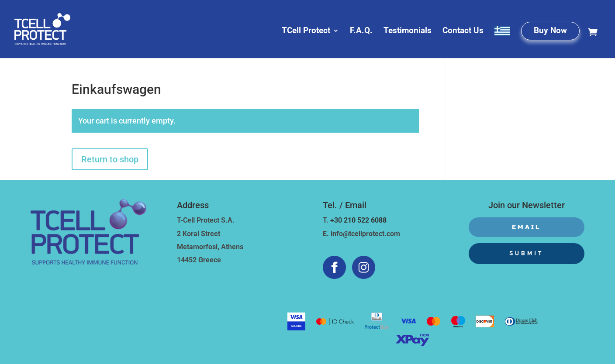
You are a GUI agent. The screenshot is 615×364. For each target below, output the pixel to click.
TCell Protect (306, 31)
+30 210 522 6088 (358, 220)
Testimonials (408, 31)
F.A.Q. (361, 31)
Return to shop (110, 159)
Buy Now (550, 31)
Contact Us (463, 31)
